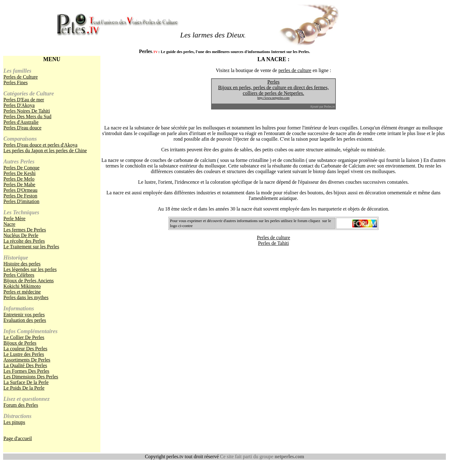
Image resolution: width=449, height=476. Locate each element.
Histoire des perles (22, 264)
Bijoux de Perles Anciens (29, 281)
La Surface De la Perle (26, 382)
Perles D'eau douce (22, 128)
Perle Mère (14, 219)
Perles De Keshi (19, 173)
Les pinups (14, 422)
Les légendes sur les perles (30, 269)
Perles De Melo (19, 179)
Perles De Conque (22, 168)
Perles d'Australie (21, 122)
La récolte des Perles (24, 241)
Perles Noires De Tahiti (27, 111)
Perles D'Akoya (19, 105)
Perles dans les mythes (26, 297)
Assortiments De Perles (27, 360)
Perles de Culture (21, 77)
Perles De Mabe (19, 185)
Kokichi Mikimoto (22, 286)
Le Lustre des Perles (24, 354)
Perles (273, 82)
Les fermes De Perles (25, 230)
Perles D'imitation (21, 201)
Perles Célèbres (19, 275)
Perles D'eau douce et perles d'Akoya (40, 145)
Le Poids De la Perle (24, 388)
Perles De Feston (20, 196)
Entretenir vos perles (24, 315)
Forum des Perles (21, 405)
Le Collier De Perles (24, 337)
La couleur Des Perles (25, 349)
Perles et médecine (22, 292)
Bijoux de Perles (20, 343)
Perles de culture (274, 238)
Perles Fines (16, 83)
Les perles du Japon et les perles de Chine (45, 151)
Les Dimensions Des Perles (31, 377)
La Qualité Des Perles (25, 365)
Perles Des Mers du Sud (27, 117)
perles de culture (295, 70)
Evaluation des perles (25, 320)
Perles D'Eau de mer (24, 100)
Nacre (9, 224)
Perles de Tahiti (273, 243)
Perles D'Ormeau (20, 190)
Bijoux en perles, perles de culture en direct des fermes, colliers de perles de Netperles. (273, 92)
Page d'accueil (18, 438)
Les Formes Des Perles (26, 371)
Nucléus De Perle (21, 235)
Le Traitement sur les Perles (31, 247)
